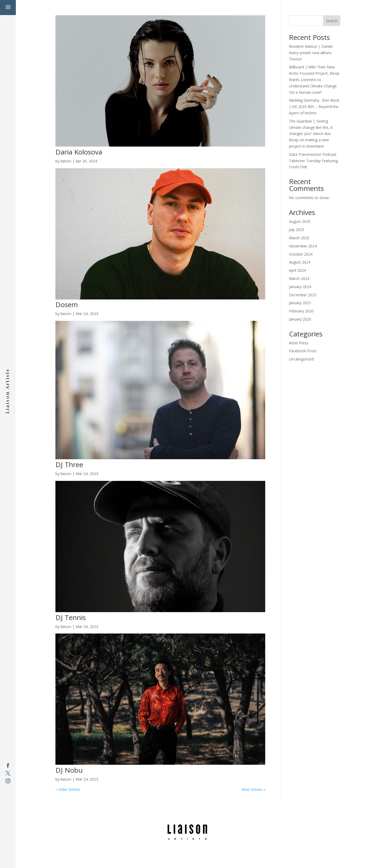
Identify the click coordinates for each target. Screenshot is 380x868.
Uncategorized (301, 359)
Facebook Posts (303, 351)
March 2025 (299, 238)
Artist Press (299, 343)
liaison (66, 161)
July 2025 (297, 230)
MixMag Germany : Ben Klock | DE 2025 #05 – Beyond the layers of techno (314, 107)
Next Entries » (253, 789)
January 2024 (300, 287)
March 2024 (299, 278)
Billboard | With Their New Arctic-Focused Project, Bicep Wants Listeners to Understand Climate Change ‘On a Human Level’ (314, 79)
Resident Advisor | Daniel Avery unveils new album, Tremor (311, 53)
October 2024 (301, 254)
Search (332, 21)
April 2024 (297, 270)
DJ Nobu (69, 770)
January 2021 (300, 303)
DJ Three (69, 465)
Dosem (67, 304)
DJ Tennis (71, 617)
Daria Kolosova (79, 152)
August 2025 (300, 221)
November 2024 (303, 246)
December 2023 (303, 295)
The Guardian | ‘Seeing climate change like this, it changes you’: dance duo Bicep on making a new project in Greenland (311, 134)
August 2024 (300, 262)
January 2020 (300, 319)
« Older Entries (68, 789)
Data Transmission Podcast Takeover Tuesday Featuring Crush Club (313, 161)
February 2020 (301, 311)
